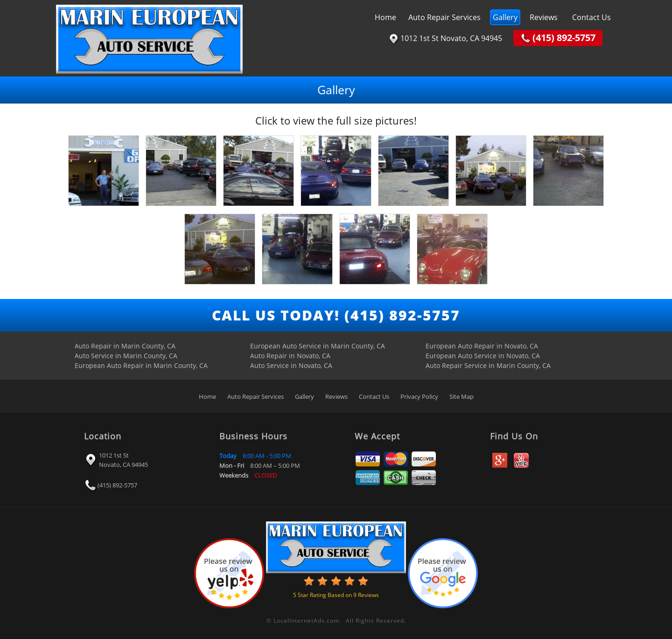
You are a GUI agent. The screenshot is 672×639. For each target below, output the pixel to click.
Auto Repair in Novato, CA (290, 356)
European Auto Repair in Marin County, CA (141, 365)
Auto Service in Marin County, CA (126, 356)
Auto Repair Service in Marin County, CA (488, 365)
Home (385, 17)
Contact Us (591, 17)
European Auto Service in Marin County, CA (318, 346)
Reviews (544, 17)
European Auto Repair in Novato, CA (482, 346)
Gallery (505, 17)
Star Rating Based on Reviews (336, 595)
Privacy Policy (419, 396)
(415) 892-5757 (117, 485)
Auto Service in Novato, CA (291, 365)
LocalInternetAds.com (306, 621)
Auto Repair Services (444, 17)
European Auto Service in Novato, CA (483, 356)
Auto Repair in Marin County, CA (125, 346)
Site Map (462, 396)
